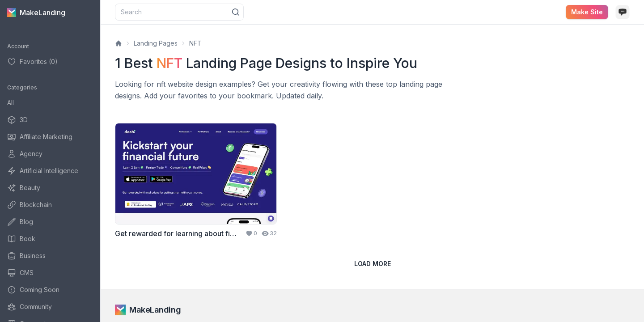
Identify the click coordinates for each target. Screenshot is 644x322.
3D (17, 120)
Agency (25, 154)
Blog (20, 222)
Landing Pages (156, 43)
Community (30, 307)
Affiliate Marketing (40, 137)
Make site (587, 12)
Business (26, 256)
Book (21, 239)
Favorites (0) (32, 62)
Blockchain (30, 205)
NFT (195, 43)
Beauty (24, 188)
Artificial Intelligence (43, 171)
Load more (373, 264)
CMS (20, 273)
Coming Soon (33, 290)
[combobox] (179, 12)
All (11, 103)
